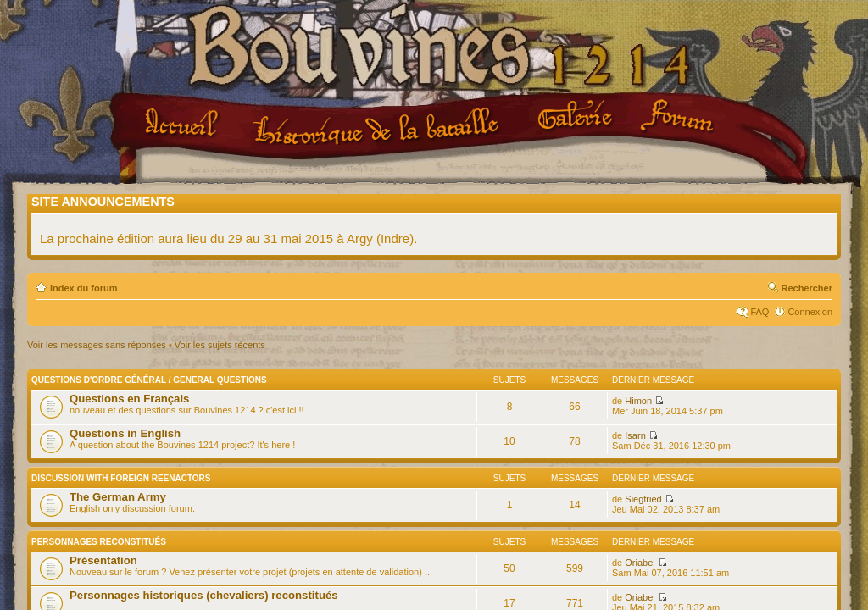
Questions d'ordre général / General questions (149, 380)
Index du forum (83, 288)
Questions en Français (129, 399)
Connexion (810, 312)
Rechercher (807, 288)
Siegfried (643, 499)
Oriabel (640, 563)
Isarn (635, 435)
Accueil (185, 125)
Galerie (578, 116)
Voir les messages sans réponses (97, 345)
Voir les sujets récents (220, 345)
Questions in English (125, 433)
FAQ (759, 312)
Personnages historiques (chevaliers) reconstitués (204, 595)
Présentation (103, 560)
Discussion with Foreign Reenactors (121, 478)
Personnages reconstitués (99, 542)
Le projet (378, 126)
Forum (679, 117)
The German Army (118, 497)
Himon (638, 401)
